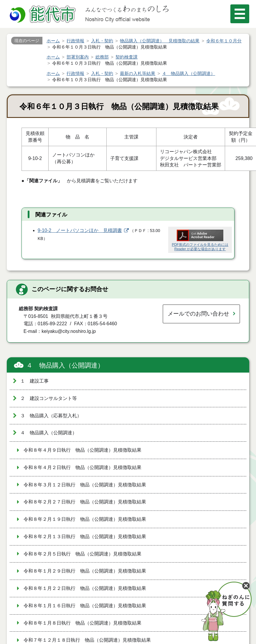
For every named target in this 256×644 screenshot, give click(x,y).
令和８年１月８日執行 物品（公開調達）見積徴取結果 (82, 623)
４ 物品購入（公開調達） (65, 365)
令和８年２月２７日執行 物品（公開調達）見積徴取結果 (85, 502)
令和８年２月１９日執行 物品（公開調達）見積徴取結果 (85, 519)
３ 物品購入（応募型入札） (51, 416)
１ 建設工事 (34, 381)
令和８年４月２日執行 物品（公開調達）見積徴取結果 (82, 467)
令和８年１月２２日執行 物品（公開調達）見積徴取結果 (85, 588)
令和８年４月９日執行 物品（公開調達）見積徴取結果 (82, 450)
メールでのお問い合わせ (198, 314)
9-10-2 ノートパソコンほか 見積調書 (80, 230)
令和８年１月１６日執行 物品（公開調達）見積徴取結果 (85, 606)
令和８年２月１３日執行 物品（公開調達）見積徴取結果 (85, 537)
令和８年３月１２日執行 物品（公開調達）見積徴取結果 (85, 485)
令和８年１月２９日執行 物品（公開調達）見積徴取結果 (85, 571)
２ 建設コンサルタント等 (49, 398)
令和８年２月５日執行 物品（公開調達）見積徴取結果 (82, 554)
